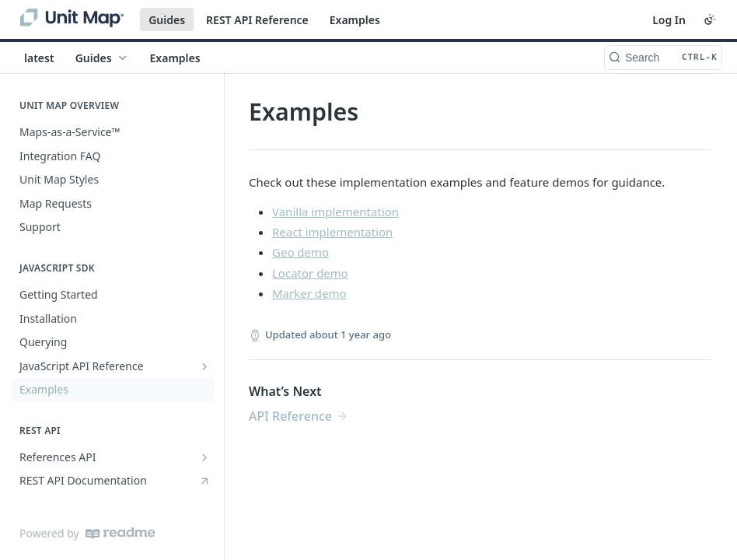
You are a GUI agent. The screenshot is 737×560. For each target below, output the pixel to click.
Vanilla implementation (335, 212)
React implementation (332, 232)
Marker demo (309, 293)
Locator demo (310, 273)
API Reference (290, 416)
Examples (355, 20)
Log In (669, 20)
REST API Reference (257, 20)
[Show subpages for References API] (204, 457)
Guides (167, 20)
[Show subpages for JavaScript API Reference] (204, 366)
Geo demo (300, 252)
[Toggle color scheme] (710, 19)
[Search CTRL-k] (663, 58)
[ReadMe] (121, 533)
